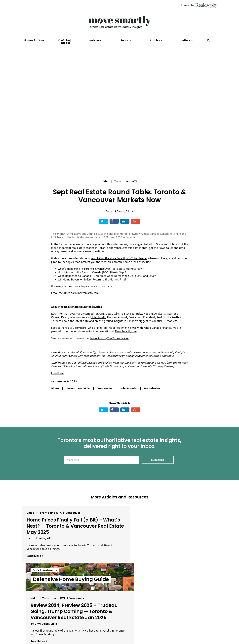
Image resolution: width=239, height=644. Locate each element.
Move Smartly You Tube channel (110, 341)
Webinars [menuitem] (95, 40)
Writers (185, 40)
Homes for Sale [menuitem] (34, 40)
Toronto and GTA (78, 391)
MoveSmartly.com (126, 334)
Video (105, 184)
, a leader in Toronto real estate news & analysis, (118, 355)
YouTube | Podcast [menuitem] (64, 42)
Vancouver (105, 391)
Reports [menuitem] (126, 40)
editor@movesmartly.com (84, 296)
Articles (155, 40)
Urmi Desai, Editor (121, 214)
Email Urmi (58, 376)
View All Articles (119, 611)
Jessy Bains (80, 330)
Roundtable (152, 391)
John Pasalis (129, 391)
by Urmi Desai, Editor (41, 557)
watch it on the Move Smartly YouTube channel (120, 261)
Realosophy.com (126, 358)
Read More (35, 577)
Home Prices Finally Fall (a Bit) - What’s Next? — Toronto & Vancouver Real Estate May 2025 (51, 538)
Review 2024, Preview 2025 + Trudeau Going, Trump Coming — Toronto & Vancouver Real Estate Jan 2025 (180, 544)
